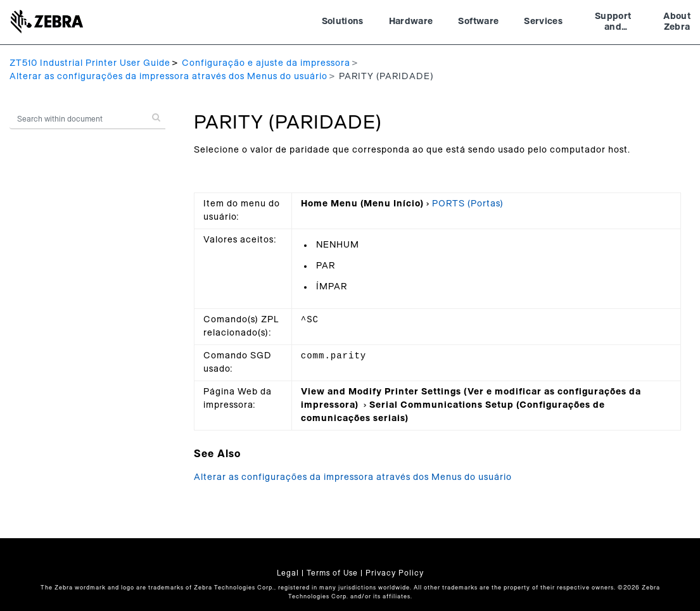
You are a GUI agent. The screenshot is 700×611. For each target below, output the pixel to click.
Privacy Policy (395, 573)
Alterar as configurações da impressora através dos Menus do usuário (169, 77)
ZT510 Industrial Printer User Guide (90, 63)
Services (543, 22)
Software (478, 22)
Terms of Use (332, 573)
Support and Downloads (613, 23)
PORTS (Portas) (468, 204)
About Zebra (677, 22)
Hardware (411, 22)
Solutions (343, 22)
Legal (288, 573)
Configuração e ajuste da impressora (266, 63)
